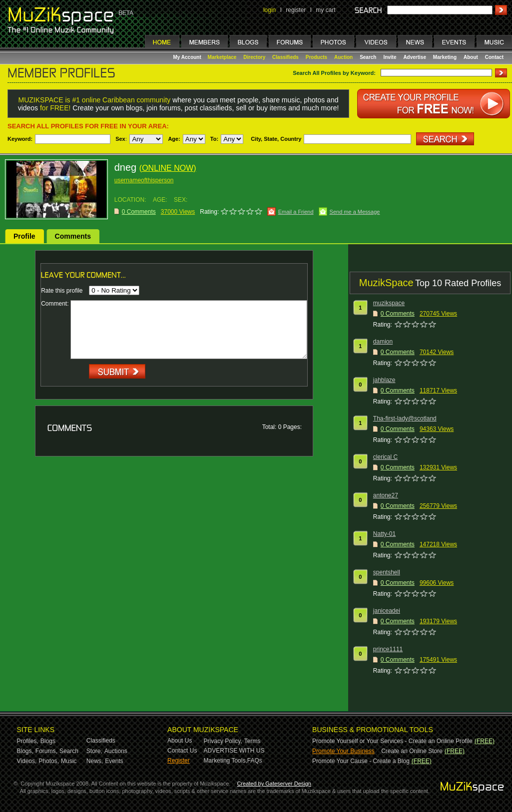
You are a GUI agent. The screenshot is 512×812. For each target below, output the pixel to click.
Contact (494, 57)
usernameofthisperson (144, 180)
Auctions (116, 751)
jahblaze (384, 380)
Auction (343, 57)
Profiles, (28, 741)
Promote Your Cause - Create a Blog (361, 761)
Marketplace (222, 57)
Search (368, 57)
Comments (73, 236)
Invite (390, 57)
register (296, 10)
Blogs (48, 741)
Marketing (445, 57)
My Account (188, 57)
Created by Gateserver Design (274, 784)
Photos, (49, 761)
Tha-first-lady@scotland (405, 418)
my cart (325, 10)
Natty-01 (384, 534)
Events (114, 761)
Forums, (46, 751)
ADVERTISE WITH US (234, 751)
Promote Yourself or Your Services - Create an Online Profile (392, 741)
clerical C (385, 457)
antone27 (386, 495)
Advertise (415, 57)
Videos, (27, 761)
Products (316, 57)
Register (179, 761)
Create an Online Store (412, 751)
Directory (254, 57)
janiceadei (387, 611)
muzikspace (389, 303)
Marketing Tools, (226, 761)
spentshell (387, 572)
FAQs (255, 761)
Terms (253, 741)
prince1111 (388, 649)
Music (69, 761)
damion (383, 342)
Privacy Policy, (223, 741)
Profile (24, 236)
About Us (180, 741)
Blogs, (25, 751)
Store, (94, 751)
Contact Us (182, 751)
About (471, 57)
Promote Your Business (343, 751)
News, (95, 761)
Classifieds (285, 57)
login (269, 10)
